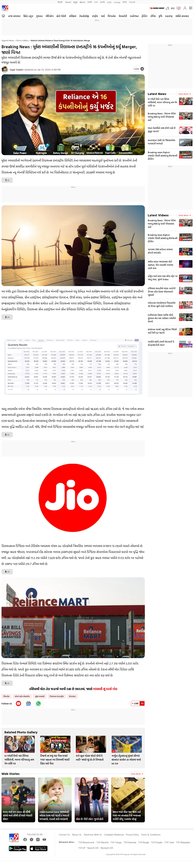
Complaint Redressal (114, 835)
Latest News (157, 94)
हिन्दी (60, 2)
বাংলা (96, 2)
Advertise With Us (93, 835)
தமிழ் (109, 2)
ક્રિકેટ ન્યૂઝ (28, 16)
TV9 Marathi (102, 842)
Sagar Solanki (16, 70)
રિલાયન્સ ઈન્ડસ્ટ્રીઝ (57, 696)
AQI (173, 8)
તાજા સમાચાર (14, 16)
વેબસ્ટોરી (123, 16)
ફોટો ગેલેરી (61, 16)
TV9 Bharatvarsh (86, 842)
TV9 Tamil (169, 842)
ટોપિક (153, 16)
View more (137, 774)
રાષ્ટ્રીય (95, 16)
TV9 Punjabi (157, 842)
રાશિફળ (73, 16)
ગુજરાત (39, 16)
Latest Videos (158, 215)
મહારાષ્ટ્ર (169, 16)
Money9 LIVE (107, 848)
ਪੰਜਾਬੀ (103, 2)
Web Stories (11, 774)
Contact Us (64, 835)
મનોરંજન (134, 16)
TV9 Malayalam (183, 842)
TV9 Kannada (130, 842)
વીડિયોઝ (50, 16)
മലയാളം (117, 2)
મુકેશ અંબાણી (40, 696)
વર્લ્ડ (103, 16)
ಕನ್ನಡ (75, 2)
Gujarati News (8, 40)
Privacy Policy (132, 835)
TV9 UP (82, 848)
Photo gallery (22, 40)
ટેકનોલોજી (84, 16)
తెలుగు (82, 2)
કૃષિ (160, 16)
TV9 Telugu (116, 842)
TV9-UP (132, 2)
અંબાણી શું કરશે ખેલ (105, 689)
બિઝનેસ (112, 16)
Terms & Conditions (151, 835)
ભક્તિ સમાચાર (182, 16)
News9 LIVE (93, 848)
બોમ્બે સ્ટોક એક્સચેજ (22, 696)
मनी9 (125, 2)
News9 (68, 2)
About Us (77, 835)
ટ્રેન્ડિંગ (144, 16)
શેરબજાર (72, 696)
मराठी (90, 2)
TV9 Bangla (144, 842)
